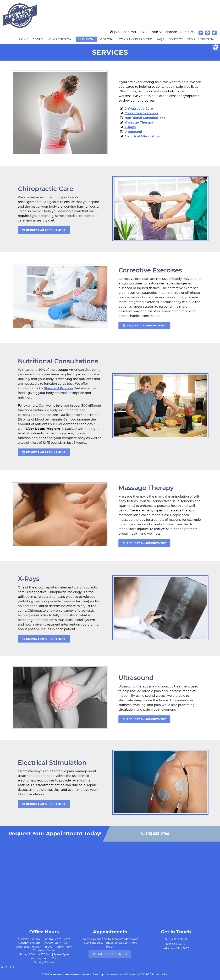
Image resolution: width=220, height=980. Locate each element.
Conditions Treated (136, 36)
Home (24, 36)
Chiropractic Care (139, 106)
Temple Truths (199, 36)
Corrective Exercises (141, 110)
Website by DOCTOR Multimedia (145, 972)
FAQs (160, 36)
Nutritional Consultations (145, 115)
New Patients (59, 36)
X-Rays (130, 124)
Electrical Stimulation (142, 133)
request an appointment (51, 322)
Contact (176, 36)
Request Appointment (126, 951)
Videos (105, 36)
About (38, 36)
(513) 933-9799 (125, 29)
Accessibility (114, 972)
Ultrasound (133, 129)
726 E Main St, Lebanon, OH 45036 (168, 29)
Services (85, 36)
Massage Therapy (139, 120)
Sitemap (98, 972)
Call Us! (8, 967)
